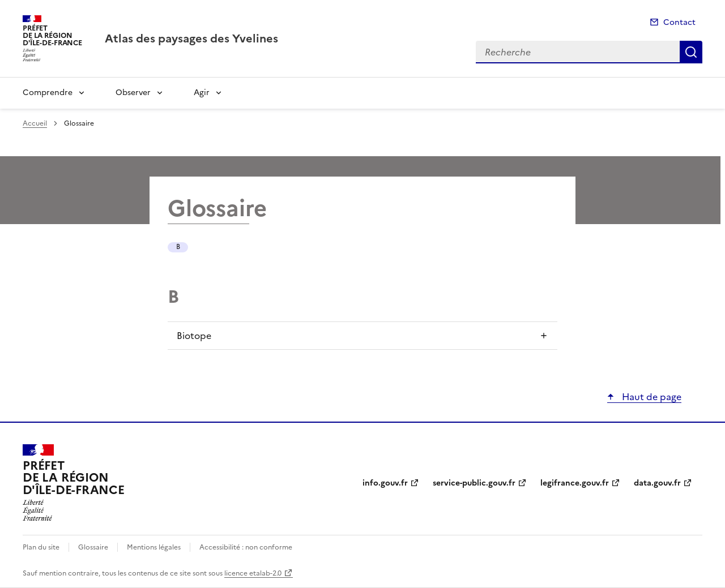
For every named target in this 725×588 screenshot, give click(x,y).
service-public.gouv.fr (474, 483)
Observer (133, 93)
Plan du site (41, 547)
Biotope (194, 336)
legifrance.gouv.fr (575, 483)
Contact (679, 22)
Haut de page (651, 397)
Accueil (35, 123)
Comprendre (48, 93)
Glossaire (93, 547)
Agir (202, 93)
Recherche (691, 52)
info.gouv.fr (385, 483)
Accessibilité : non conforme (246, 547)
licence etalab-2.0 (253, 573)
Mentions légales (154, 547)
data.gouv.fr (657, 483)
